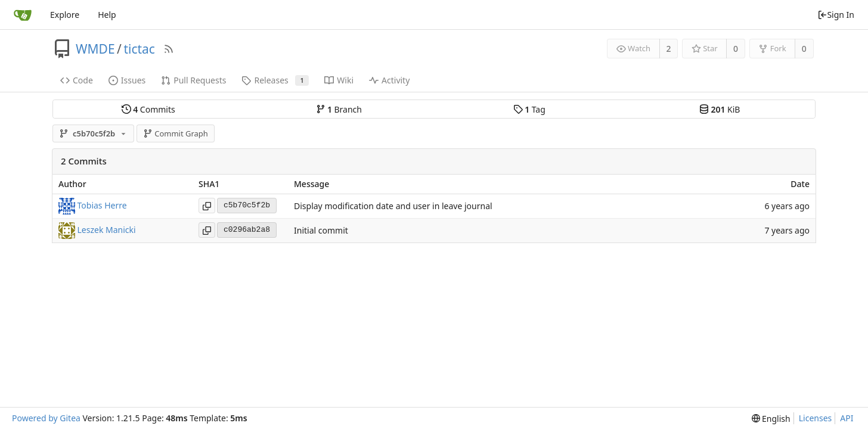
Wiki (339, 80)
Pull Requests (193, 80)
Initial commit (321, 230)
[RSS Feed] (169, 49)
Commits (148, 109)
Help (107, 15)
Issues (127, 80)
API (847, 418)
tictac (139, 49)
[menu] (771, 419)
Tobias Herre (102, 205)
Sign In (836, 15)
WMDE (95, 49)
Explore (65, 15)
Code (77, 80)
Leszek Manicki (107, 229)
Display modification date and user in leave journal (393, 206)
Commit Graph (176, 133)
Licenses (816, 418)
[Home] (23, 15)
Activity (389, 80)
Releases (275, 80)
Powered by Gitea (46, 418)
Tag (529, 109)
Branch (339, 109)
